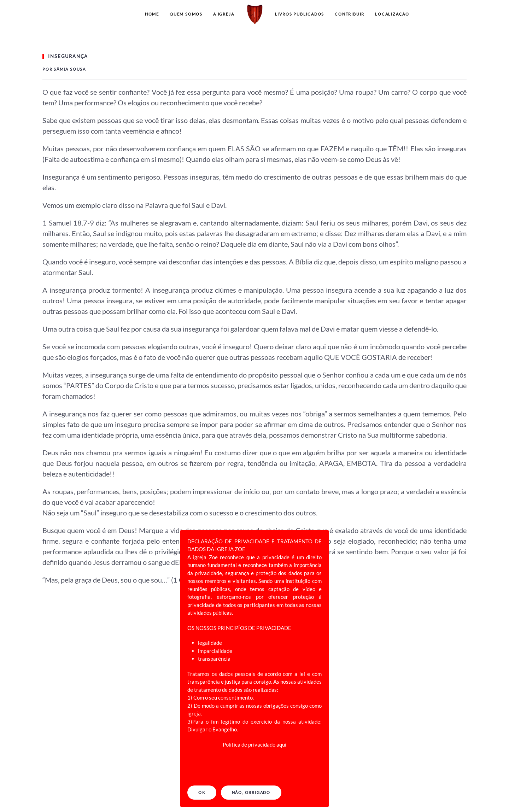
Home (152, 14)
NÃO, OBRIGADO (251, 792)
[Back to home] (255, 14)
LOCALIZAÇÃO (392, 14)
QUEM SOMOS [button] (186, 14)
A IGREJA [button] (224, 14)
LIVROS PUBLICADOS (300, 14)
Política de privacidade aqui (255, 744)
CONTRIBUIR (350, 14)
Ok (202, 792)
